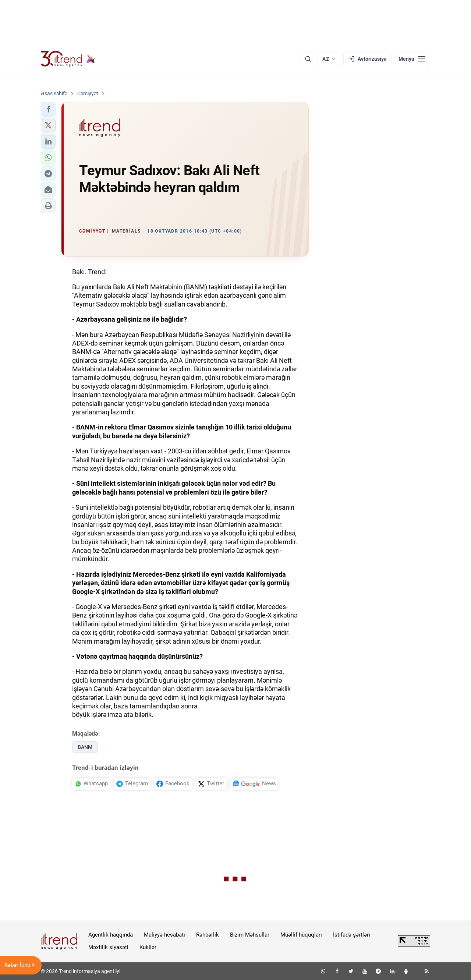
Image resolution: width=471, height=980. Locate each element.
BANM (85, 747)
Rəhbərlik (208, 935)
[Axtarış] (308, 59)
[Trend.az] (68, 59)
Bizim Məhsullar (250, 935)
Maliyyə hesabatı (164, 935)
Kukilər (148, 947)
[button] (48, 109)
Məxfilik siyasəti (108, 947)
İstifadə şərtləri (352, 935)
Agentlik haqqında (111, 935)
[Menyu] (412, 59)
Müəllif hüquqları (301, 935)
